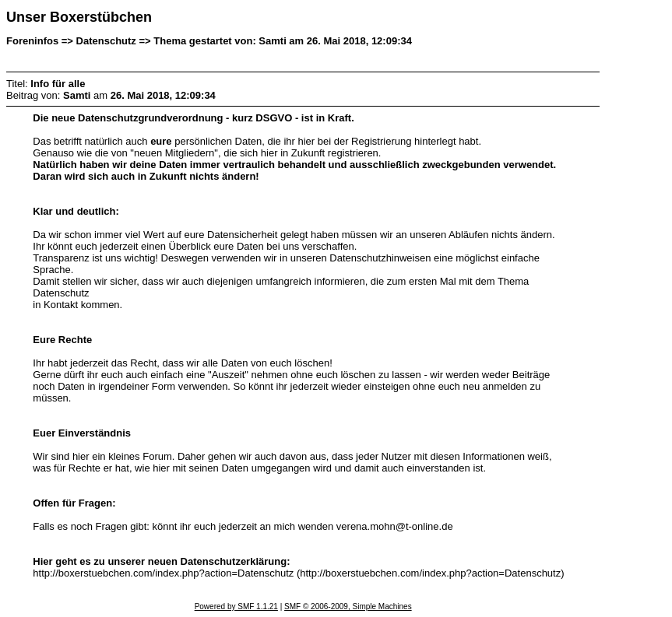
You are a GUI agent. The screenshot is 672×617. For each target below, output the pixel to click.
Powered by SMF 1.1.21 (236, 606)
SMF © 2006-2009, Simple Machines (348, 606)
